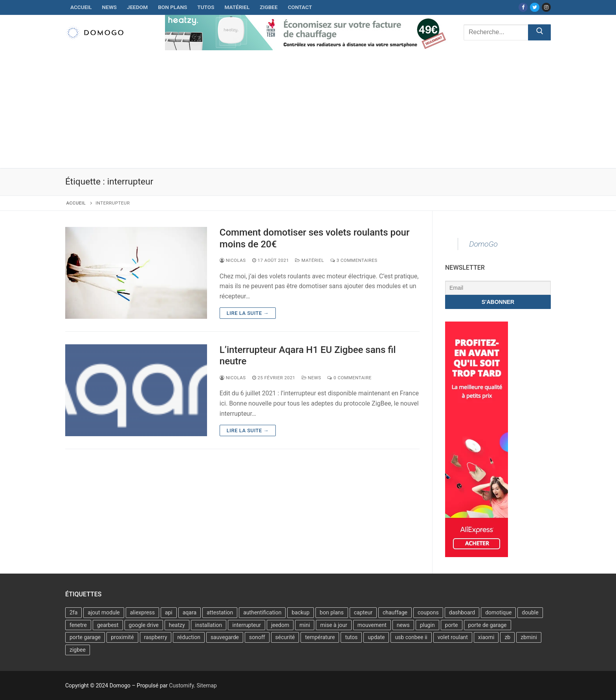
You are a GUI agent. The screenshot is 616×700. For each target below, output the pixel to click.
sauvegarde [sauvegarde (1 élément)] (225, 637)
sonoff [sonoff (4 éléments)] (257, 637)
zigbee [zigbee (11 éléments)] (78, 650)
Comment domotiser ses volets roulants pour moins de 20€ (315, 238)
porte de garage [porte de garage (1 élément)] (488, 625)
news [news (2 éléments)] (403, 625)
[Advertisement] (308, 109)
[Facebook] (523, 7)
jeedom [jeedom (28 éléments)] (280, 625)
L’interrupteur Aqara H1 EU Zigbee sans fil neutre (308, 355)
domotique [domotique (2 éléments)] (498, 612)
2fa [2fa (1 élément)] (73, 612)
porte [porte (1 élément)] (452, 625)
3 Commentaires (354, 260)
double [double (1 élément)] (530, 612)
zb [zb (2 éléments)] (507, 637)
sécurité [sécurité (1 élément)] (285, 637)
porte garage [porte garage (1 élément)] (85, 637)
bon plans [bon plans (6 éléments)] (332, 612)
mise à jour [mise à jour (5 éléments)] (334, 625)
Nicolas (233, 260)
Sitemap (206, 685)
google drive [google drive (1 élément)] (144, 625)
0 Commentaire (349, 378)
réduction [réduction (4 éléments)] (189, 637)
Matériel (309, 260)
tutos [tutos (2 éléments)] (351, 637)
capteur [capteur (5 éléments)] (363, 612)
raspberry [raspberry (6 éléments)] (156, 637)
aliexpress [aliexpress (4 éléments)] (142, 612)
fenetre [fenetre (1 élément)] (78, 625)
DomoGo (483, 244)
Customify (181, 685)
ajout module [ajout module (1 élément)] (104, 612)
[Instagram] (546, 7)
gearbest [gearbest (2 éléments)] (108, 625)
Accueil (76, 203)
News (312, 378)
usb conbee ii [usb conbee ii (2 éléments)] (411, 637)
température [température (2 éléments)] (320, 637)
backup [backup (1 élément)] (300, 612)
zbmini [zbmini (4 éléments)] (529, 637)
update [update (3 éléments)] (376, 637)
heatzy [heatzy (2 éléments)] (177, 625)
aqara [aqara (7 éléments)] (190, 612)
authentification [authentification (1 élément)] (262, 612)
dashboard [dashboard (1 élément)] (462, 612)
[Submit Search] (539, 33)
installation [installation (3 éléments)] (209, 625)
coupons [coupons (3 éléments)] (428, 612)
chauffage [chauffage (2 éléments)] (395, 612)
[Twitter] (534, 7)
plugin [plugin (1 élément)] (427, 625)
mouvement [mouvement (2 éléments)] (372, 625)
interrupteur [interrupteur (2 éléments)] (247, 625)
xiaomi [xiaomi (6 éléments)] (486, 637)
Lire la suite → (248, 313)
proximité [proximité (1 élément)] (122, 637)
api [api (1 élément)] (169, 612)
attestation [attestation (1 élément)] (220, 612)
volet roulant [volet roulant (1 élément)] (453, 637)
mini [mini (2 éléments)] (305, 625)
